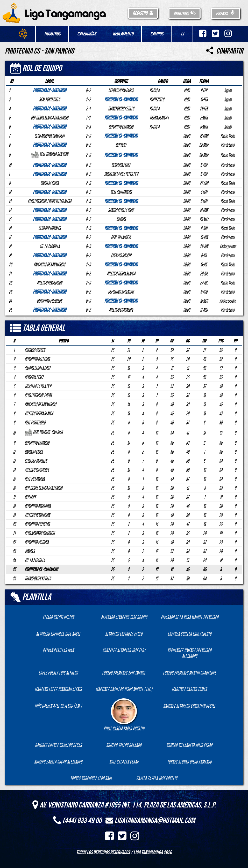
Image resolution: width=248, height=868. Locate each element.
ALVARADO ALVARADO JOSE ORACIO (124, 617)
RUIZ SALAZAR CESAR (124, 761)
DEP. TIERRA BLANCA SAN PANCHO (43, 488)
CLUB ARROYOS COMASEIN (40, 533)
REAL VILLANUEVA (35, 479)
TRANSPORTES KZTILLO (38, 578)
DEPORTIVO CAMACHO (37, 443)
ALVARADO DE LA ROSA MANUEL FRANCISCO (190, 617)
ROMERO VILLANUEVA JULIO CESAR (189, 745)
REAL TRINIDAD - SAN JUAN (44, 432)
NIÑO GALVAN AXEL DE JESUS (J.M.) (58, 706)
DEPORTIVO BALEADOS (37, 359)
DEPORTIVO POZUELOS (37, 524)
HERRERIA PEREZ (34, 377)
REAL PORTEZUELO (35, 422)
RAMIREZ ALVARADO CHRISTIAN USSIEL (189, 706)
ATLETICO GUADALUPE (37, 470)
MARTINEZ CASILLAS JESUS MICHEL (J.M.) (124, 689)
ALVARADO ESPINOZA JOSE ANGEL (58, 634)
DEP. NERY (30, 497)
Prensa (226, 14)
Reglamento (123, 34)
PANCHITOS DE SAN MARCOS (40, 404)
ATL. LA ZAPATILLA (35, 560)
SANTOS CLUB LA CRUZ (37, 368)
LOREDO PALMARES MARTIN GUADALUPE (190, 672)
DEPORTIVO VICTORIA (37, 542)
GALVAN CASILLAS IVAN (58, 650)
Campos (157, 34)
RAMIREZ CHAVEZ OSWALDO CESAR (58, 745)
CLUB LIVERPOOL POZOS (38, 395)
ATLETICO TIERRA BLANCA (39, 413)
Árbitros (185, 14)
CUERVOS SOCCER (35, 350)
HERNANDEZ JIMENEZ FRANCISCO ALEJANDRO (189, 653)
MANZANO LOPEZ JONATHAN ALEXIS (58, 689)
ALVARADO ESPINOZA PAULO (124, 634)
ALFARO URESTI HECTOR (58, 617)
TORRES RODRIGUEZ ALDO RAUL (91, 778)
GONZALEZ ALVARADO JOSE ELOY (124, 650)
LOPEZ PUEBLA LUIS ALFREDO (58, 672)
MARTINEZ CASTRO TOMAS (189, 689)
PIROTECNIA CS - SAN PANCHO (41, 569)
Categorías (87, 34)
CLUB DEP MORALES (36, 461)
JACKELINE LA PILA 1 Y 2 (38, 386)
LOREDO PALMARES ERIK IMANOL (124, 672)
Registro (143, 13)
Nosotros (52, 34)
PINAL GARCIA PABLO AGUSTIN (124, 715)
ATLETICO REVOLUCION (37, 515)
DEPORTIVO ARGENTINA (38, 506)
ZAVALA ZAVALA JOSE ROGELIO (157, 778)
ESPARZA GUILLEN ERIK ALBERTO (190, 634)
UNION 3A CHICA (34, 452)
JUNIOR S (30, 551)
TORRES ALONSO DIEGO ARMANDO (189, 761)
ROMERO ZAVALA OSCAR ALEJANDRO (58, 761)
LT (183, 34)
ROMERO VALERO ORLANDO (124, 745)
